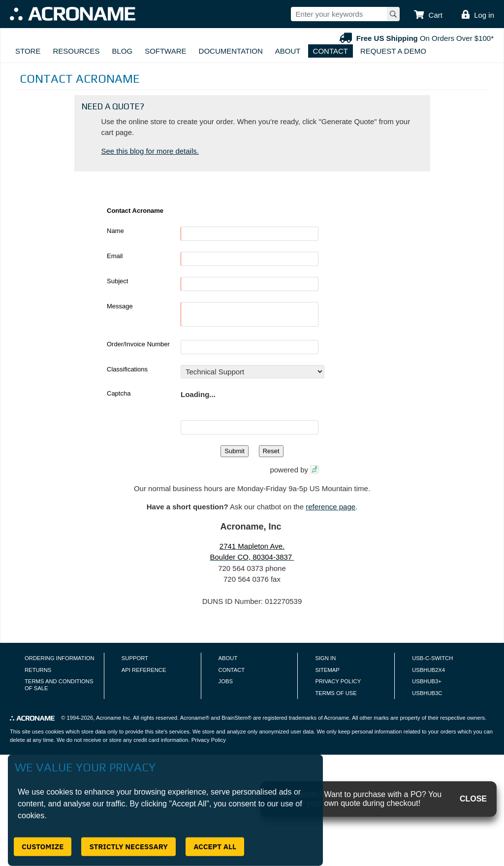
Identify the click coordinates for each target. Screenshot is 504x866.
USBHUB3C (427, 693)
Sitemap (327, 670)
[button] (428, 15)
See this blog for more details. (150, 151)
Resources (76, 51)
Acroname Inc (113, 718)
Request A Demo (393, 51)
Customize (43, 847)
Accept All (215, 847)
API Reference (144, 670)
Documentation (231, 51)
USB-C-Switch (432, 658)
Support (135, 658)
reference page (331, 507)
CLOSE (473, 799)
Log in (484, 15)
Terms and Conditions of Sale (59, 685)
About (288, 51)
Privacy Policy (338, 681)
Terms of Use (336, 693)
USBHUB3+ (427, 681)
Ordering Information (60, 658)
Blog (122, 51)
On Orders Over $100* (415, 38)
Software (165, 51)
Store (28, 51)
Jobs (226, 681)
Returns (38, 670)
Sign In (325, 658)
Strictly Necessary (128, 847)
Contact (331, 51)
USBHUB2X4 (428, 670)
